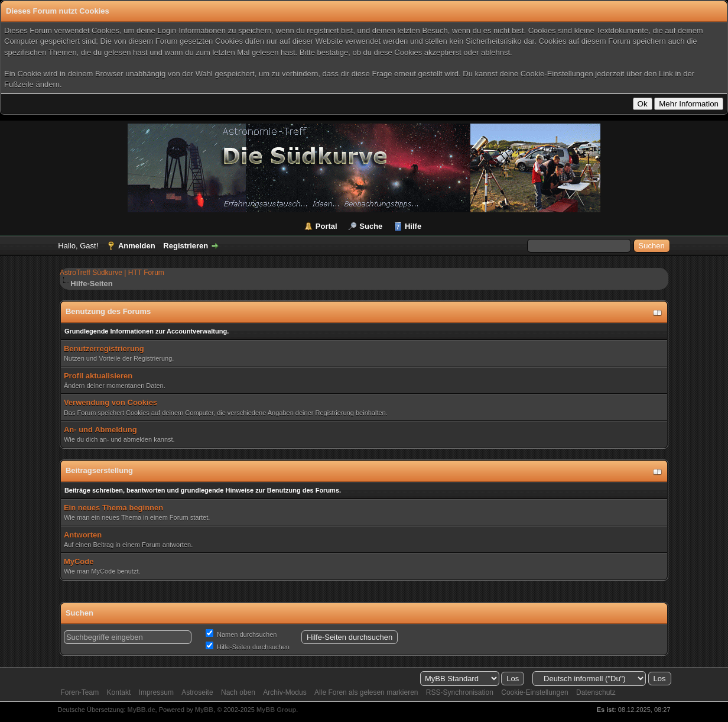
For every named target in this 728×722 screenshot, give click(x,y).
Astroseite (197, 692)
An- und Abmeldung (100, 430)
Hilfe (413, 226)
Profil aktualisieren (98, 376)
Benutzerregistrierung (104, 349)
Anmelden (137, 246)
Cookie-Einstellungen (534, 692)
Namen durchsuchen (241, 634)
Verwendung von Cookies (110, 402)
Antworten (83, 535)
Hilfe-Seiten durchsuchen (248, 647)
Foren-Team (80, 692)
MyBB (204, 710)
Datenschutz (596, 692)
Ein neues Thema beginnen (113, 508)
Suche (371, 226)
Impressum (156, 692)
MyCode (79, 561)
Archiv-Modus (285, 692)
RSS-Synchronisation (460, 692)
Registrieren (186, 246)
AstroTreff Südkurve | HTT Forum (112, 273)
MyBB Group (276, 710)
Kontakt (119, 692)
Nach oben (238, 692)
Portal (326, 226)
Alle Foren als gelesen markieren (366, 692)
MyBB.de (142, 710)
